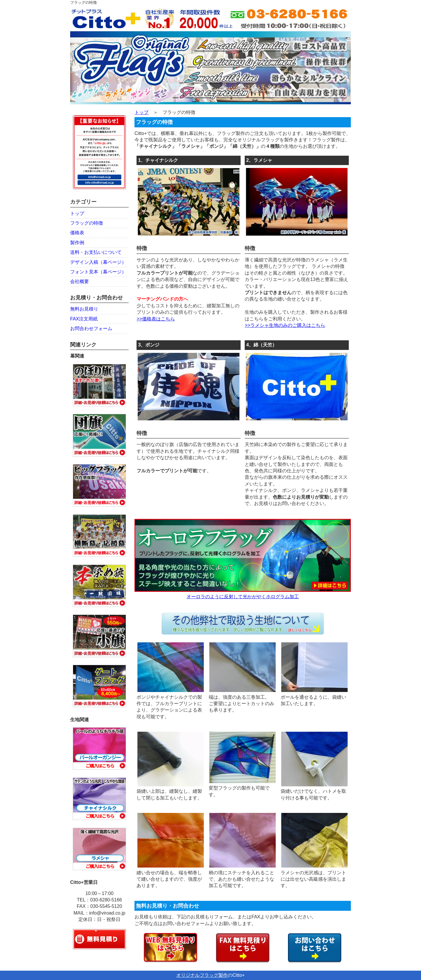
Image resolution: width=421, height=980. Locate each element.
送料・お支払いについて (96, 252)
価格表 (77, 233)
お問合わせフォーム (91, 328)
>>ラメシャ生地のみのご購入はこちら (285, 325)
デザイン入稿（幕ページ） (98, 262)
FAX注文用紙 (84, 319)
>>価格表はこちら (156, 319)
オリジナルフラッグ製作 (202, 975)
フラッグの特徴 (87, 223)
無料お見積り (84, 309)
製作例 (77, 243)
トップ (77, 213)
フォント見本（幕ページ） (98, 272)
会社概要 (80, 281)
